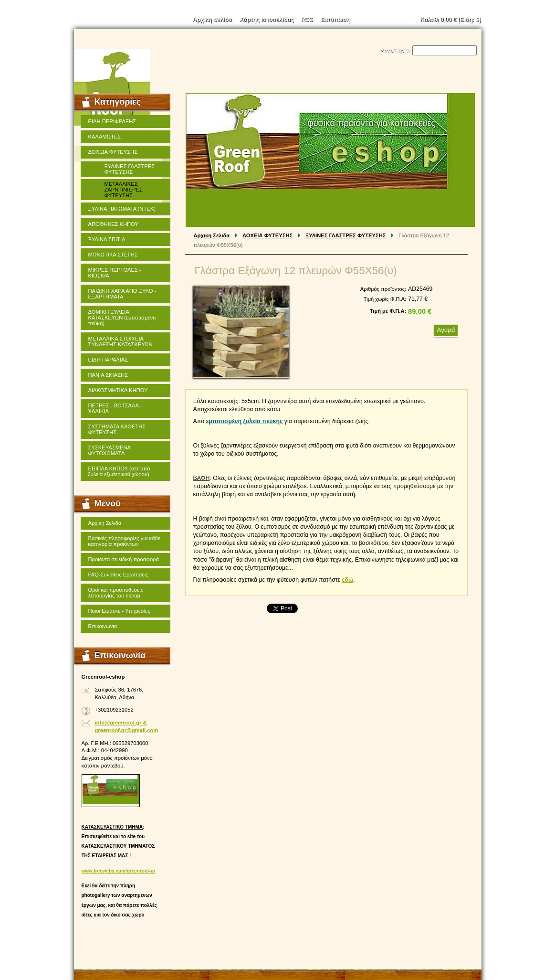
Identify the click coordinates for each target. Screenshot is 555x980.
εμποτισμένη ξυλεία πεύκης (244, 421)
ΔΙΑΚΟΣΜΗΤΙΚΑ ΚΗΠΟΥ (118, 390)
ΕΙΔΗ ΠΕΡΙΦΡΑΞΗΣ (112, 121)
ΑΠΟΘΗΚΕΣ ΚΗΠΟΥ (113, 224)
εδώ (348, 580)
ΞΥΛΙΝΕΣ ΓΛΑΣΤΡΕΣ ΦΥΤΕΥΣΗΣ (346, 235)
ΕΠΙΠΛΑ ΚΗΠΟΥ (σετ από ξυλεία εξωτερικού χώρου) (119, 471)
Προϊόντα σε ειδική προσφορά (124, 559)
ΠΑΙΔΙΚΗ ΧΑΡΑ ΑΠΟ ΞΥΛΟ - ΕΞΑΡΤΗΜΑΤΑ (122, 294)
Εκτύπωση (335, 20)
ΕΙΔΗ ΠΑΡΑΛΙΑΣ (108, 360)
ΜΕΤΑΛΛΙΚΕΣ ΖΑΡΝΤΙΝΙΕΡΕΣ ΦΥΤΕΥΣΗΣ (124, 190)
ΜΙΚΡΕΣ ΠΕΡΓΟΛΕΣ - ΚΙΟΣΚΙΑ (115, 273)
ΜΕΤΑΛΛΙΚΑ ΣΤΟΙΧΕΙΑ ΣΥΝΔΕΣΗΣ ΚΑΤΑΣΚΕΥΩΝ (120, 341)
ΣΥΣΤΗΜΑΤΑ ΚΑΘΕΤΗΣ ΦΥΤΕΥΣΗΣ (117, 429)
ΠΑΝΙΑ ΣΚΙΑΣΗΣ (108, 375)
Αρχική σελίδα (212, 20)
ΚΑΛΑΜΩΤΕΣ (105, 137)
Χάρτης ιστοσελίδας (267, 20)
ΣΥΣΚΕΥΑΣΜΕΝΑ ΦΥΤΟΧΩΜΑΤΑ (110, 450)
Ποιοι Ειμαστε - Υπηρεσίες (119, 611)
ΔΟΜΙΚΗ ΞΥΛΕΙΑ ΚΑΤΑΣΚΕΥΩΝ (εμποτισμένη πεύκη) (122, 318)
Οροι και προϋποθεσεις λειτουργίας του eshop (116, 593)
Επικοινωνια (103, 626)
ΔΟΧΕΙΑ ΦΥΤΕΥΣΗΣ (267, 235)
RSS (307, 20)
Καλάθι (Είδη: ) (450, 20)
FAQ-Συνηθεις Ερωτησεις (118, 575)
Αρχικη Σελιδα (212, 235)
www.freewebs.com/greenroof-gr (119, 871)
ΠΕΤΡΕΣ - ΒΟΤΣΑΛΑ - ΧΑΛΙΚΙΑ (115, 408)
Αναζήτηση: (396, 51)
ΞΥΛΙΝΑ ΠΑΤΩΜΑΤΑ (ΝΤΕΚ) (122, 209)
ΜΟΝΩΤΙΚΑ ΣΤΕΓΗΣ (113, 255)
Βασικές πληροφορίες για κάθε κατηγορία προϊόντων (124, 541)
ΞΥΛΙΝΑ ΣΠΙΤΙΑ (107, 239)
